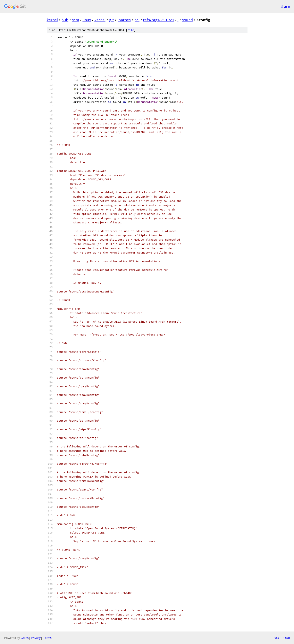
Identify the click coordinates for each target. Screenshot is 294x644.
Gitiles (25, 638)
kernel (52, 20)
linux (87, 20)
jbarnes (124, 20)
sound (187, 20)
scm (75, 20)
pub (65, 20)
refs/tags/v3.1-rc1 (159, 20)
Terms (47, 638)
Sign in (286, 6)
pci (137, 20)
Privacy (36, 638)
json (287, 638)
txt (277, 638)
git (111, 20)
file (131, 30)
